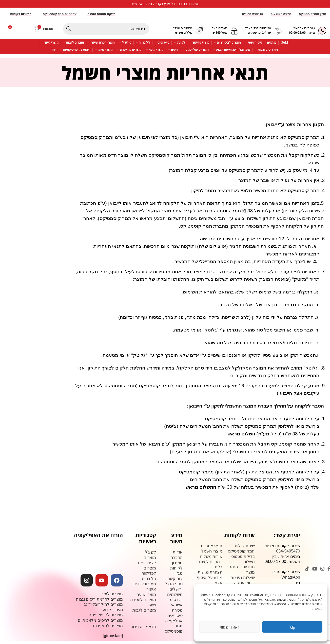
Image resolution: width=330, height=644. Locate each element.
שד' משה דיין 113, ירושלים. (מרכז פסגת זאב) (282, 611)
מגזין (179, 576)
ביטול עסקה (244, 585)
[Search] (106, 31)
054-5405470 (288, 554)
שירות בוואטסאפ (304, 31)
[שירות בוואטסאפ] (322, 33)
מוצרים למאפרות (108, 628)
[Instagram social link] (322, 571)
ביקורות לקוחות (21, 17)
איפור (151, 592)
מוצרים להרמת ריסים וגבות (99, 602)
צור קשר (247, 591)
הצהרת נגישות (210, 575)
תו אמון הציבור (143, 629)
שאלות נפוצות (242, 580)
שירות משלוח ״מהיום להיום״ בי (209, 564)
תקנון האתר (244, 596)
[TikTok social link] (307, 571)
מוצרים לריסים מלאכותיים (100, 623)
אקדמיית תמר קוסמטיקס (60, 17)
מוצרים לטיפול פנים (106, 618)
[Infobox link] (165, 4)
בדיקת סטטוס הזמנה (101, 17)
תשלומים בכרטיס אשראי (175, 602)
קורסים (216, 591)
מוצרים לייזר (112, 596)
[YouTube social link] (315, 571)
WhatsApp (291, 580)
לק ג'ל (151, 555)
